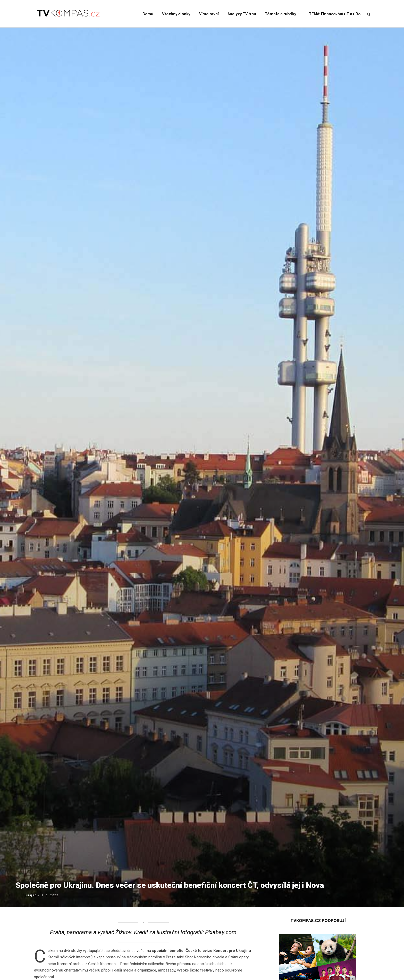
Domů (148, 14)
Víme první (209, 14)
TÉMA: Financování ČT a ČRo (335, 14)
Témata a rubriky (281, 14)
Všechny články (176, 14)
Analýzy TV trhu (242, 14)
